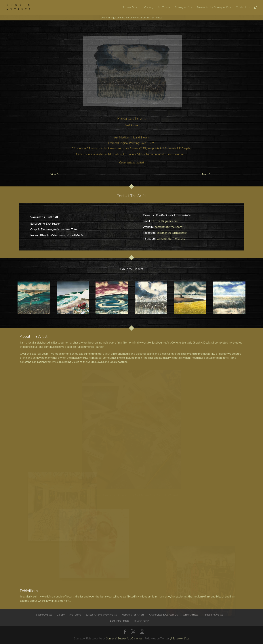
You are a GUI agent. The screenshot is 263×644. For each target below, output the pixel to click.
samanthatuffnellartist (171, 238)
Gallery (149, 7)
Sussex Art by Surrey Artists (214, 7)
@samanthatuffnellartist (172, 233)
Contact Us (243, 7)
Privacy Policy (141, 621)
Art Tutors (164, 7)
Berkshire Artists (120, 621)
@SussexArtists (180, 638)
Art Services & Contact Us (163, 615)
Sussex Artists (131, 7)
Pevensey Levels (132, 118)
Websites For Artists (133, 615)
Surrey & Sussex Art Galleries (124, 638)
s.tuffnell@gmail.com (164, 221)
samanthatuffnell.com (168, 227)
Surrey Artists (184, 7)
